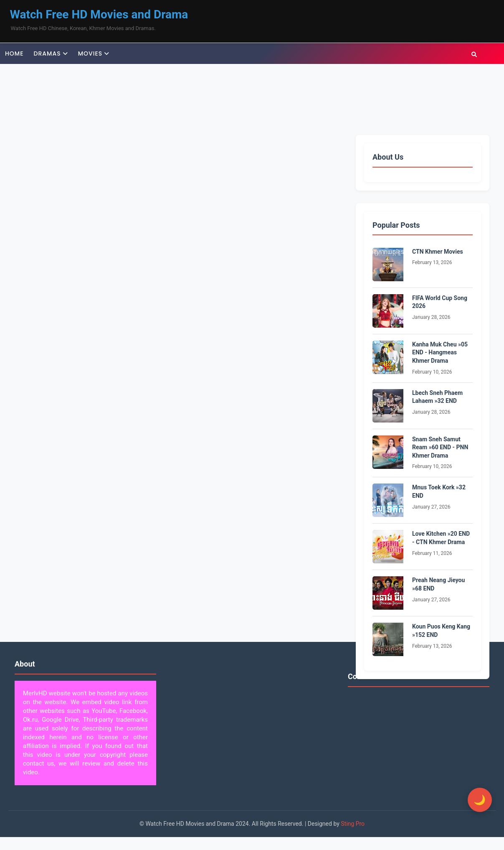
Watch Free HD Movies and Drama (99, 14)
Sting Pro (353, 824)
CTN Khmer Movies (438, 252)
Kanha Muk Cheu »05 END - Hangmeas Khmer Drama (440, 352)
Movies (90, 53)
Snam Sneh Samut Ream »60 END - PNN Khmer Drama (440, 447)
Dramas (47, 53)
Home (14, 53)
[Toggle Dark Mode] (479, 800)
